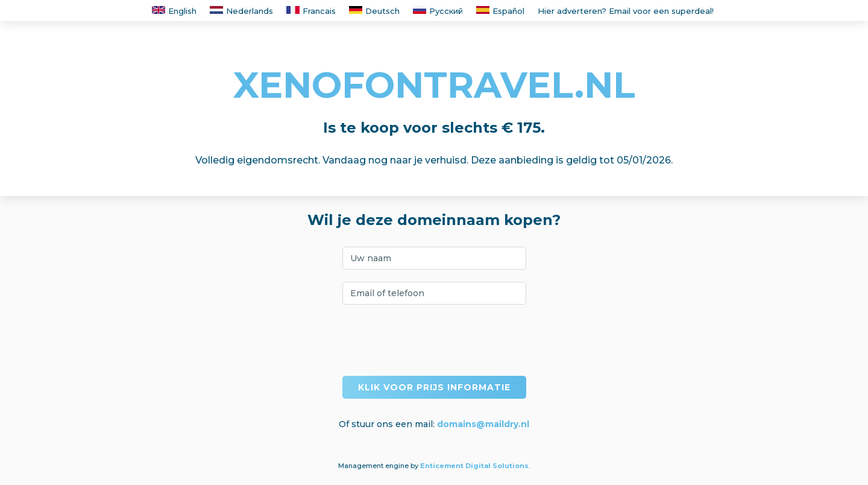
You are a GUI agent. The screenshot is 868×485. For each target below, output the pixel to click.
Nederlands (241, 11)
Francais (311, 11)
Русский (438, 11)
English (174, 11)
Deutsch (374, 11)
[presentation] (434, 340)
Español (500, 11)
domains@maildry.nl (483, 424)
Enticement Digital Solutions (474, 466)
